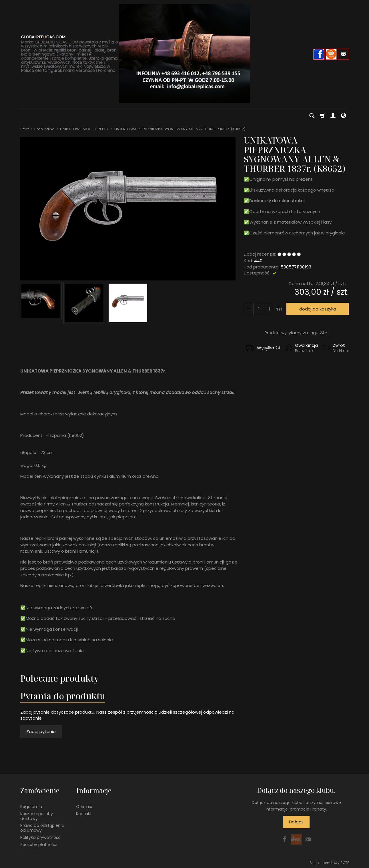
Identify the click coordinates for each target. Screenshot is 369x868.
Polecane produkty (59, 678)
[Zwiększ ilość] (249, 309)
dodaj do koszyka (317, 309)
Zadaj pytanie (41, 731)
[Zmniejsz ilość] (269, 309)
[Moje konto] (333, 116)
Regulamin (31, 806)
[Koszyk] (322, 116)
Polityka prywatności (41, 837)
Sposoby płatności (39, 844)
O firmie (84, 806)
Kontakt (84, 813)
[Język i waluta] (344, 116)
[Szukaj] (312, 116)
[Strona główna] (185, 53)
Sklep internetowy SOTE (329, 862)
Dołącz (296, 822)
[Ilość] (259, 309)
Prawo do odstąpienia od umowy (42, 828)
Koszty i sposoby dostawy (37, 816)
